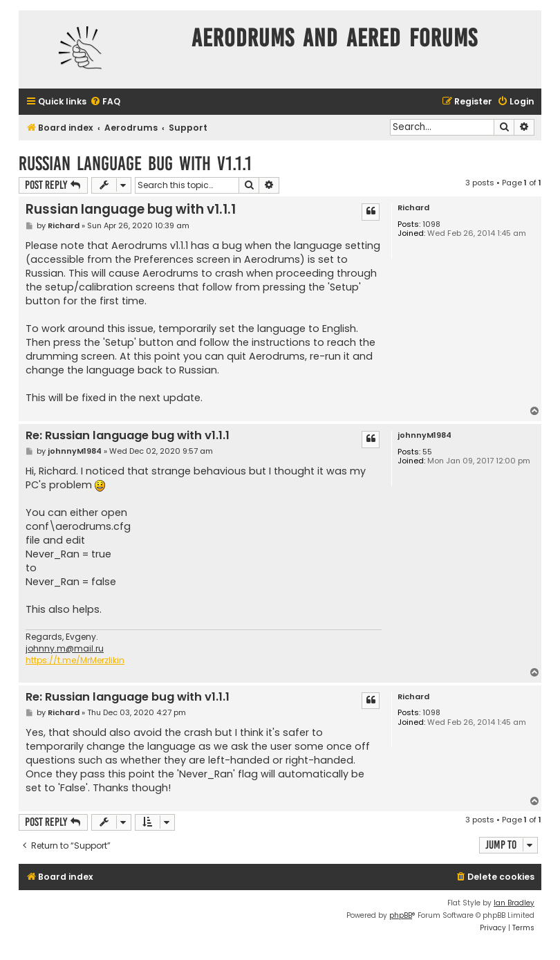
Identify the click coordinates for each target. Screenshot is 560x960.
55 (427, 452)
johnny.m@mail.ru (65, 649)
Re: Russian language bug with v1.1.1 (128, 436)
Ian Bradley (514, 903)
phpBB (401, 915)
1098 (431, 224)
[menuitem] (105, 102)
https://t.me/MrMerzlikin (75, 661)
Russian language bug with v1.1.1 (135, 164)
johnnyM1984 (424, 435)
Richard (413, 208)
